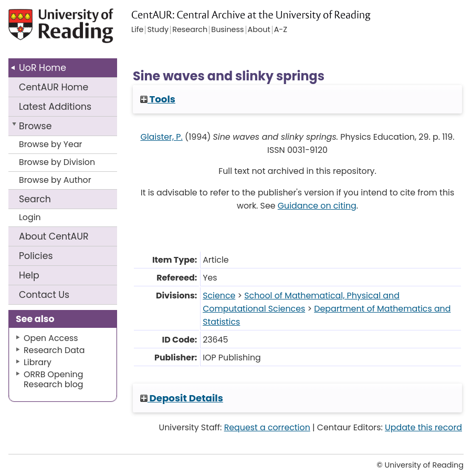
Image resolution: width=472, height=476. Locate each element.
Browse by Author (55, 180)
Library (38, 362)
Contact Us (44, 295)
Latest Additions (55, 107)
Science (219, 296)
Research (190, 30)
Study (158, 30)
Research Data (54, 350)
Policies (36, 256)
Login (30, 217)
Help (29, 275)
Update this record (423, 427)
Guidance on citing (317, 206)
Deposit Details (182, 398)
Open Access (51, 338)
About (54, 236)
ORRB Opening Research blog (54, 379)
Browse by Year (51, 144)
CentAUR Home (54, 87)
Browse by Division (57, 162)
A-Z (281, 30)
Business (227, 30)
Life (137, 30)
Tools (158, 99)
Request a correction (267, 427)
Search (35, 199)
